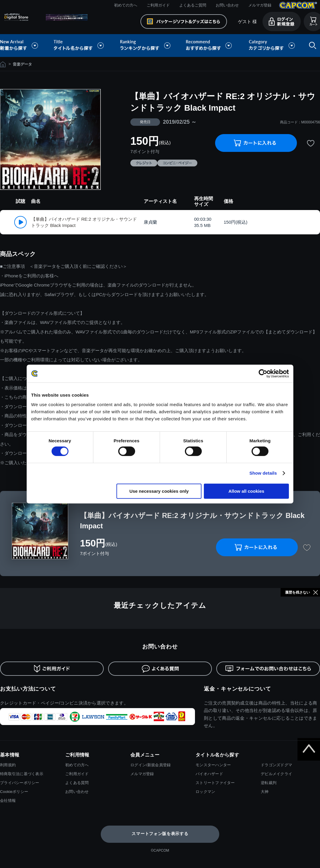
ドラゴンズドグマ (276, 765)
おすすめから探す (210, 46)
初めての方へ (126, 5)
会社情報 (8, 801)
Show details (263, 473)
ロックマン (205, 792)
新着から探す (23, 46)
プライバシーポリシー (20, 783)
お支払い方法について (28, 689)
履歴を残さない (297, 592)
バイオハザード (209, 774)
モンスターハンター (213, 765)
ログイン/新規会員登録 (151, 765)
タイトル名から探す (79, 46)
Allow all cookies (246, 491)
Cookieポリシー (14, 792)
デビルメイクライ (276, 774)
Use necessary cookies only (159, 491)
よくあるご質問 (193, 5)
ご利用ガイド (158, 5)
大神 (265, 792)
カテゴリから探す (272, 46)
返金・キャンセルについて (237, 689)
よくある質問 (77, 783)
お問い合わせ (227, 5)
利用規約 (8, 765)
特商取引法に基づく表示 (22, 774)
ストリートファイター (215, 783)
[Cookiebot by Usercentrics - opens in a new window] (263, 373)
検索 (311, 46)
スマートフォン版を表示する (160, 834)
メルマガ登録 (260, 5)
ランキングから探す (146, 46)
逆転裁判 (269, 783)
